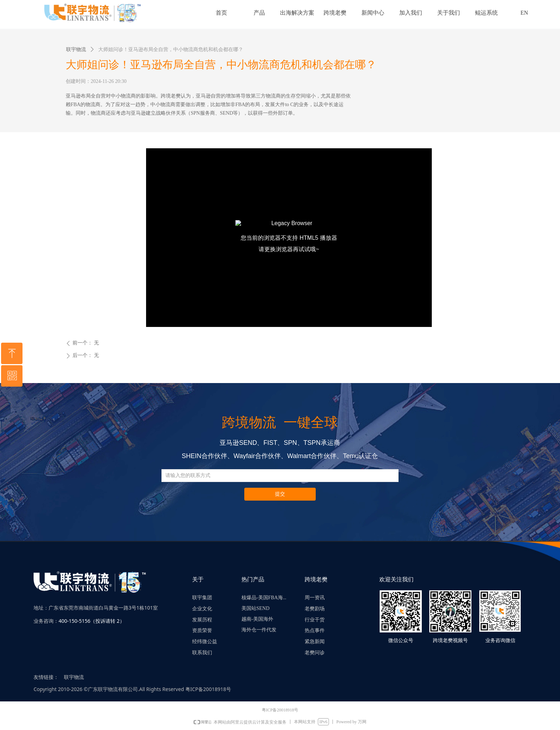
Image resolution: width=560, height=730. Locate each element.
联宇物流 (76, 49)
